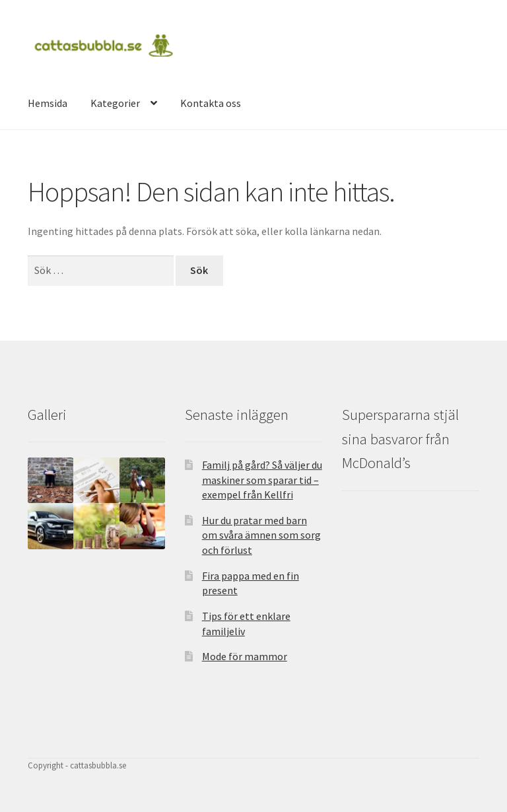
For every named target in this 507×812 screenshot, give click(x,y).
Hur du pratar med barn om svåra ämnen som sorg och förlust (261, 535)
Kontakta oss (211, 103)
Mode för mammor (245, 656)
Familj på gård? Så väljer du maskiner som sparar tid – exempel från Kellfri (262, 480)
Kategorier (115, 103)
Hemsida (48, 103)
